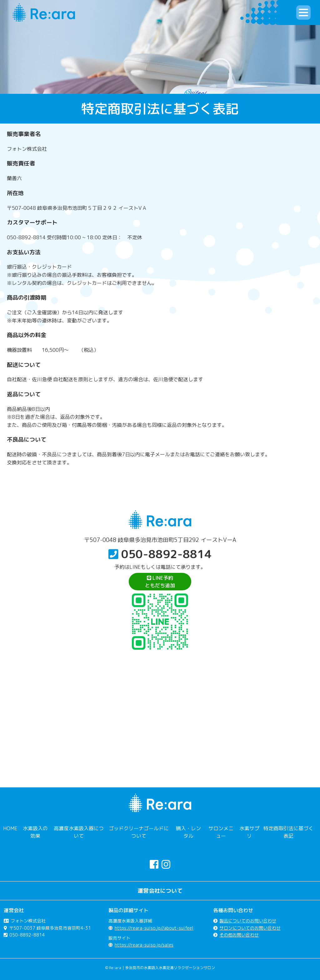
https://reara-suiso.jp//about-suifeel (154, 928)
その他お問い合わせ (239, 935)
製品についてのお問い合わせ (248, 921)
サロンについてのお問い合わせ (250, 928)
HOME (10, 828)
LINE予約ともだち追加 (160, 582)
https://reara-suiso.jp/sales (144, 945)
